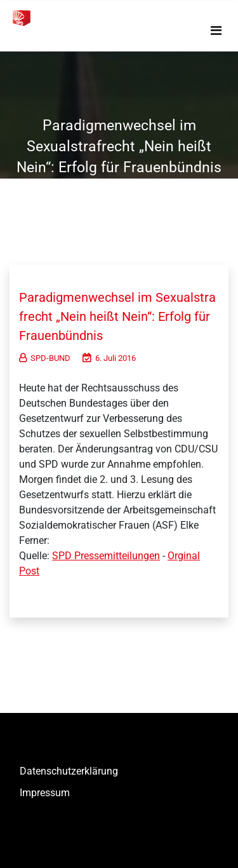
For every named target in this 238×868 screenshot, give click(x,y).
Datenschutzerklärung (69, 771)
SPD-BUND (45, 358)
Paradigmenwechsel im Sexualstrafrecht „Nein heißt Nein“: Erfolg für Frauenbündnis (117, 316)
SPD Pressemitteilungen (106, 556)
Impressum (45, 793)
